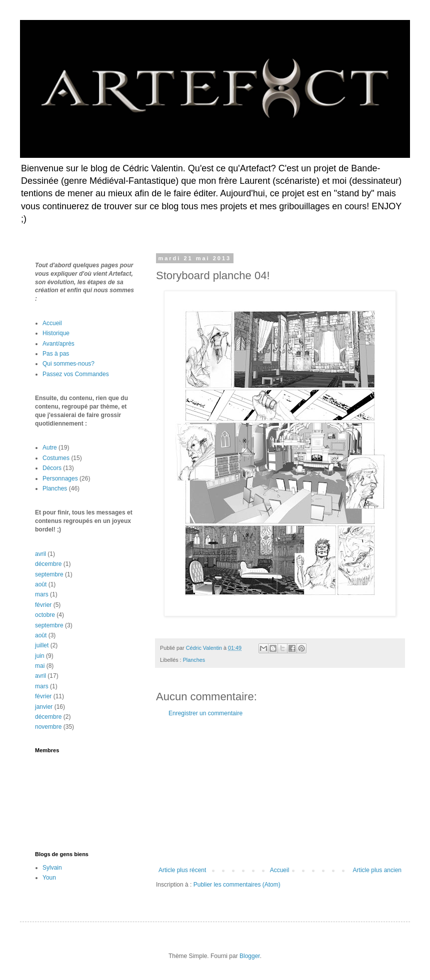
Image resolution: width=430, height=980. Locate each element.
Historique (56, 333)
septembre (49, 574)
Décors (52, 468)
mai (40, 666)
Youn (49, 878)
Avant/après (58, 344)
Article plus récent (182, 870)
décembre (48, 564)
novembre (48, 727)
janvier (44, 707)
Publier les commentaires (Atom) (237, 885)
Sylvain (52, 868)
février (43, 605)
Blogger (250, 956)
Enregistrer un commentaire (205, 713)
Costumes (56, 458)
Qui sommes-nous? (68, 364)
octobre (45, 615)
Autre (50, 448)
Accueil (280, 870)
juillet (42, 645)
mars (42, 594)
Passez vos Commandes (76, 374)
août (41, 584)
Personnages (60, 479)
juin (40, 656)
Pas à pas (56, 354)
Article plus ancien (377, 870)
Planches (194, 660)
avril (40, 554)
